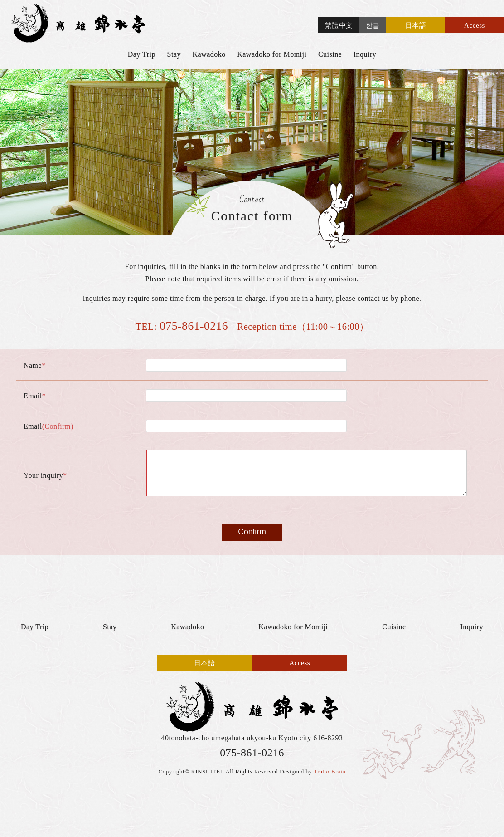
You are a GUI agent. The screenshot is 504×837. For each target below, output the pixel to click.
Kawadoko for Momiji (272, 54)
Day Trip (142, 54)
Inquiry (365, 54)
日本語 (416, 25)
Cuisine (330, 54)
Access (475, 25)
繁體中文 (339, 25)
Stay (174, 54)
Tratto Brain (330, 781)
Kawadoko (209, 54)
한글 (373, 25)
